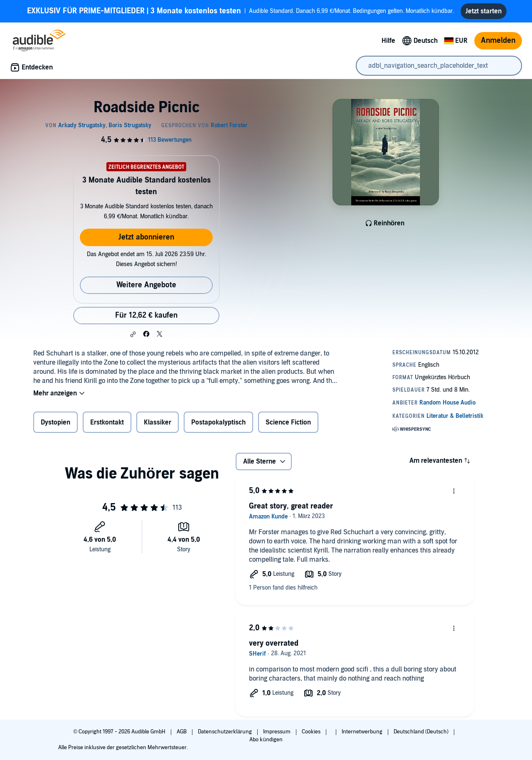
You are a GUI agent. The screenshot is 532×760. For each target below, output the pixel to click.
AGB (182, 732)
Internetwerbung (363, 732)
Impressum (277, 732)
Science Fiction (288, 422)
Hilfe (388, 41)
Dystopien (55, 422)
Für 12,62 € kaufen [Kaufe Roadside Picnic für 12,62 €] (146, 315)
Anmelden (498, 41)
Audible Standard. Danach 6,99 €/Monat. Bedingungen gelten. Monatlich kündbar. (240, 11)
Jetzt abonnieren (146, 237)
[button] (133, 334)
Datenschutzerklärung (225, 732)
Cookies (312, 732)
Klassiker (158, 422)
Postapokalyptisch (218, 422)
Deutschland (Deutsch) (422, 732)
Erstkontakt (107, 422)
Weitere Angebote (146, 285)
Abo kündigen (266, 740)
